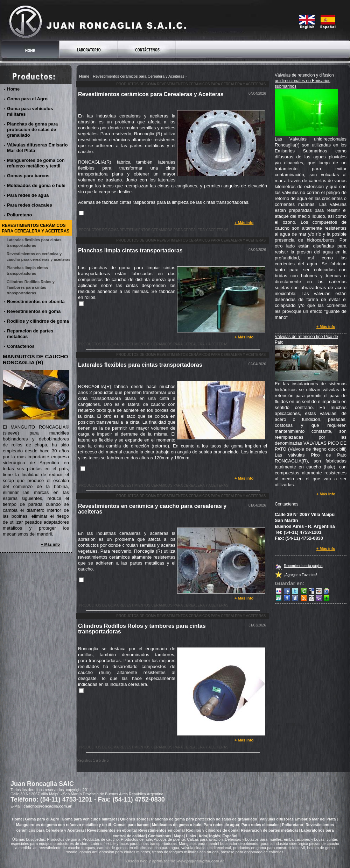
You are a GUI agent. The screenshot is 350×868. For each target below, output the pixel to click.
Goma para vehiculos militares (30, 111)
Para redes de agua (28, 195)
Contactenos (286, 504)
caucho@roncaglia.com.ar (47, 806)
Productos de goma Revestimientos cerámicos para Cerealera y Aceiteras (191, 84)
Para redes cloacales (30, 205)
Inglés (215, 836)
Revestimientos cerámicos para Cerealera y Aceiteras (139, 76)
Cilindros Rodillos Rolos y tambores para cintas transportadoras (142, 629)
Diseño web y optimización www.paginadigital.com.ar (175, 861)
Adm (203, 836)
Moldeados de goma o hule (36, 185)
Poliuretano (20, 215)
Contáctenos (21, 346)
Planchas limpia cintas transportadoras (130, 250)
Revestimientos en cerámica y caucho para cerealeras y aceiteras (152, 509)
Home (84, 76)
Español (230, 836)
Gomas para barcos (28, 176)
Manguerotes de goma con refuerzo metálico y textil (36, 163)
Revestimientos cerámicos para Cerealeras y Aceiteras (151, 94)
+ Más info (244, 223)
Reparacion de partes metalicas (30, 334)
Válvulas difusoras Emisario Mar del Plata (37, 148)
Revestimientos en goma (34, 311)
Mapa (179, 836)
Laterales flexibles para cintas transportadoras (140, 365)
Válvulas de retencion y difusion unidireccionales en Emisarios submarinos (304, 81)
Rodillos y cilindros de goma (38, 321)
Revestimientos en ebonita (36, 302)
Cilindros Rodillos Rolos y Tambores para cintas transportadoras (31, 287)
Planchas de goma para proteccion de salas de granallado (32, 130)
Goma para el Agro (27, 99)
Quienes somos (134, 819)
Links (191, 836)
